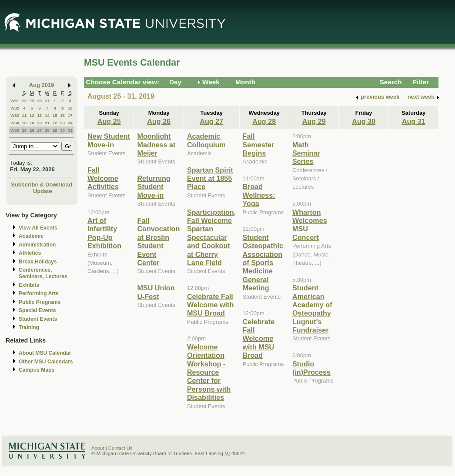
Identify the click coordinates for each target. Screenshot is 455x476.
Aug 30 (364, 121)
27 (39, 130)
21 (47, 123)
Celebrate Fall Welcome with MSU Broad (210, 305)
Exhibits (29, 285)
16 (62, 115)
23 (62, 123)
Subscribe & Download (42, 185)
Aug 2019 (42, 85)
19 (32, 123)
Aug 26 (159, 121)
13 (39, 115)
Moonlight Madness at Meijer (156, 145)
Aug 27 (211, 121)
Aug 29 (314, 121)
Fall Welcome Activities (103, 178)
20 (39, 123)
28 (24, 101)
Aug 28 (264, 121)
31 (47, 101)
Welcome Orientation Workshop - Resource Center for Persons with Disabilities (209, 372)
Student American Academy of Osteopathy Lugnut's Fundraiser (312, 309)
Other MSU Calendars (46, 362)
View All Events (38, 228)
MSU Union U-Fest (156, 292)
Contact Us (120, 448)
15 (55, 115)
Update (43, 191)
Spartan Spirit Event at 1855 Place (210, 178)
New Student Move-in (109, 140)
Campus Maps (37, 370)
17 (70, 115)
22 (55, 123)
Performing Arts (39, 293)
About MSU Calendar (45, 353)
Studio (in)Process (311, 368)
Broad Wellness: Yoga (259, 195)
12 (32, 115)
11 (24, 115)
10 (70, 108)
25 (24, 130)
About (98, 448)
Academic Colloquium (206, 140)
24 (70, 123)
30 (39, 101)
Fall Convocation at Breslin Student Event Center (158, 241)
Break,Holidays (38, 262)
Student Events (38, 319)
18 (24, 123)
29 (32, 101)
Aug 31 (414, 121)
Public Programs (40, 302)
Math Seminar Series (306, 153)
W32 (15, 108)
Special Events (37, 310)
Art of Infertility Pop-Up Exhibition (104, 233)
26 (32, 130)
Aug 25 (109, 121)
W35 (15, 130)
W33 (15, 115)
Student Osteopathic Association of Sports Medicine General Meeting (263, 263)
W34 (15, 123)
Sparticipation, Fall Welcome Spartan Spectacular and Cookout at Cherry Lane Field (211, 237)
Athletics (30, 253)
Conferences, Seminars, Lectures (43, 273)
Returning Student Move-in (154, 187)
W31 (15, 101)
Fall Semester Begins (259, 145)
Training (29, 327)
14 (47, 115)
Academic (31, 236)
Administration (37, 245)
